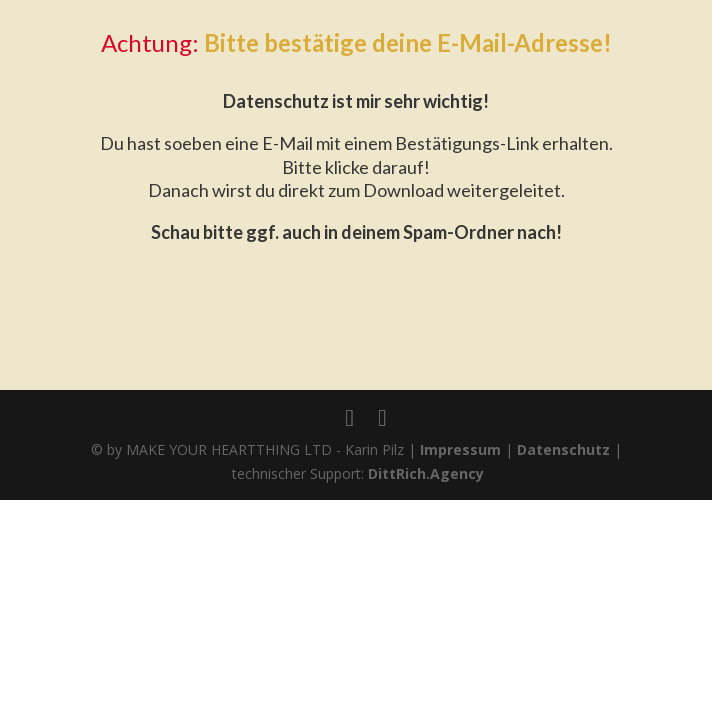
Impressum (460, 449)
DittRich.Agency (426, 473)
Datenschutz (563, 449)
